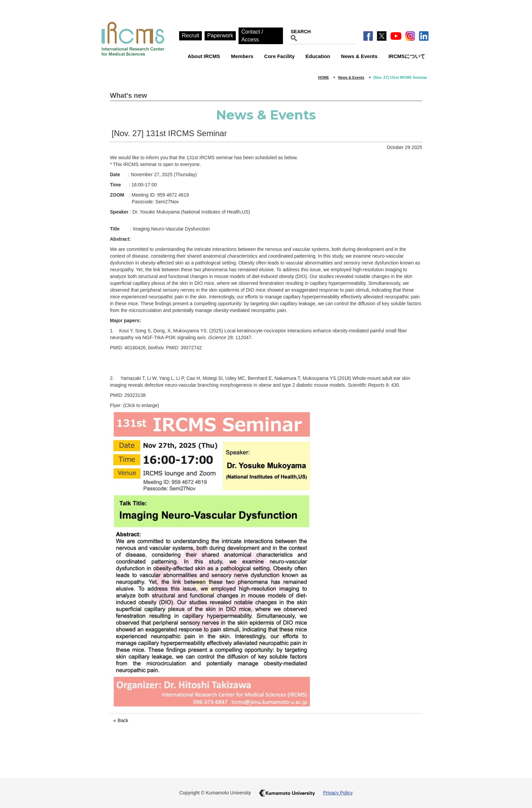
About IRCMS (204, 56)
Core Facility (280, 56)
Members (242, 56)
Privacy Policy (338, 793)
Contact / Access (252, 36)
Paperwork (220, 35)
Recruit (191, 35)
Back (123, 720)
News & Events (359, 56)
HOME (323, 77)
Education (318, 56)
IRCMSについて (407, 56)
